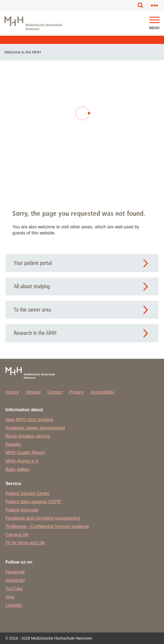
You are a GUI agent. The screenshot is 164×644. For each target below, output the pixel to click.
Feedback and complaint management (43, 518)
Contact (55, 392)
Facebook (15, 572)
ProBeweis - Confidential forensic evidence (47, 526)
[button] (154, 20)
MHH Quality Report (25, 453)
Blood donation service (28, 436)
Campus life (17, 535)
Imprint (12, 392)
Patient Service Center (27, 493)
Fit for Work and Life (25, 543)
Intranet (33, 392)
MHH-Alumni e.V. (22, 461)
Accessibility (102, 392)
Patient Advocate (22, 510)
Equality (13, 444)
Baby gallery (18, 469)
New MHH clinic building (29, 420)
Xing (10, 597)
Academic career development (35, 428)
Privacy (76, 392)
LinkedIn (14, 605)
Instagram (15, 580)
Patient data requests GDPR (33, 502)
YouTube (14, 589)
